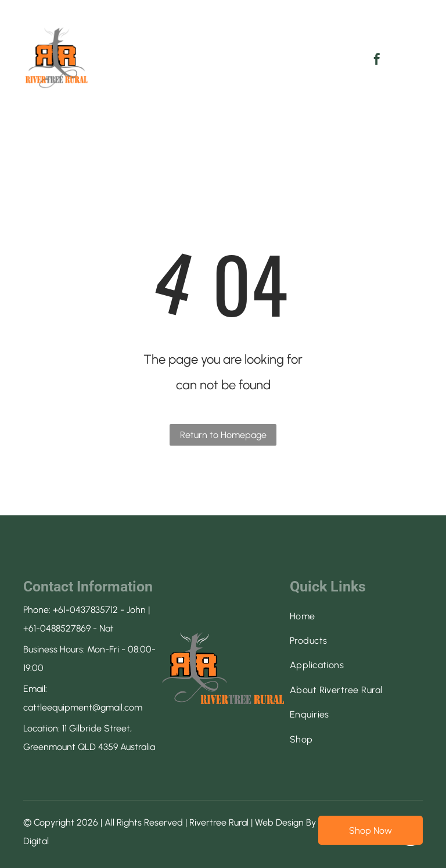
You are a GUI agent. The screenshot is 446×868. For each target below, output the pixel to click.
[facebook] (377, 61)
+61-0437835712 (85, 610)
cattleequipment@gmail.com (83, 707)
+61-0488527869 (57, 628)
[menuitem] (159, 48)
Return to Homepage (223, 435)
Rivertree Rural (219, 822)
